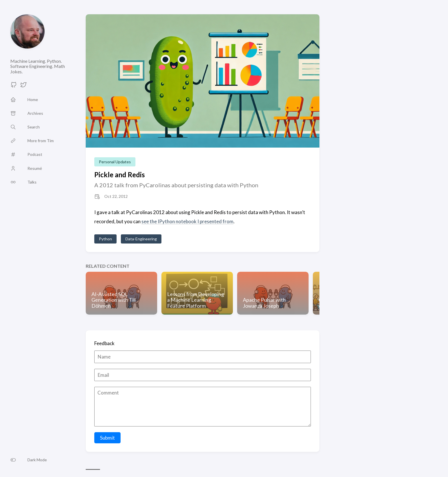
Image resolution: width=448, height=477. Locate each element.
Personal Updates (115, 162)
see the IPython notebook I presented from (187, 221)
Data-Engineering (141, 239)
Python (105, 239)
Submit (107, 438)
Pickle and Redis (120, 175)
